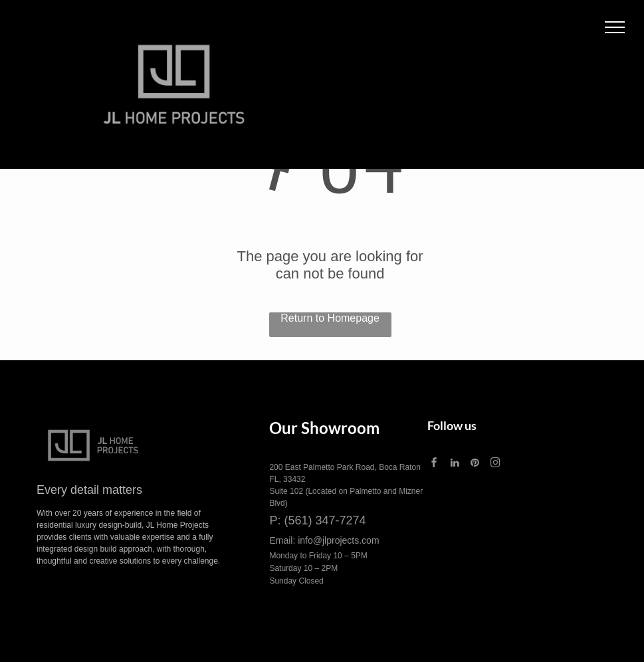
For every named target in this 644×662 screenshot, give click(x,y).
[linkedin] (455, 464)
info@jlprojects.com (338, 540)
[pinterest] (475, 464)
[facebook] (435, 464)
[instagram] (495, 464)
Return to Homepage (330, 318)
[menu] (615, 27)
